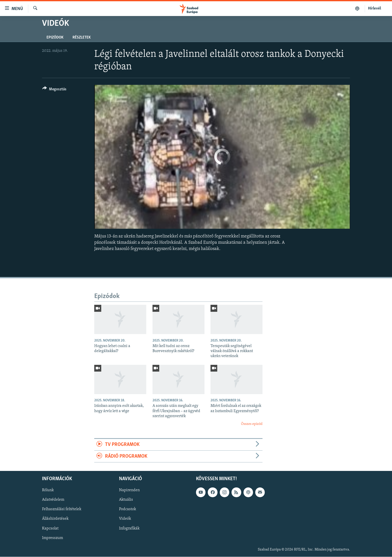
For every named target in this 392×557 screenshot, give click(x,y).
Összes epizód (252, 424)
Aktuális (126, 500)
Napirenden (129, 490)
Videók (125, 519)
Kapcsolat (50, 528)
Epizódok (55, 38)
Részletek (82, 38)
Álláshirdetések (55, 519)
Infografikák (129, 528)
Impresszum (52, 538)
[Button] (54, 90)
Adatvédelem (53, 500)
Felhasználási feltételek (62, 509)
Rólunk (48, 490)
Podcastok (127, 509)
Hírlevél (374, 9)
